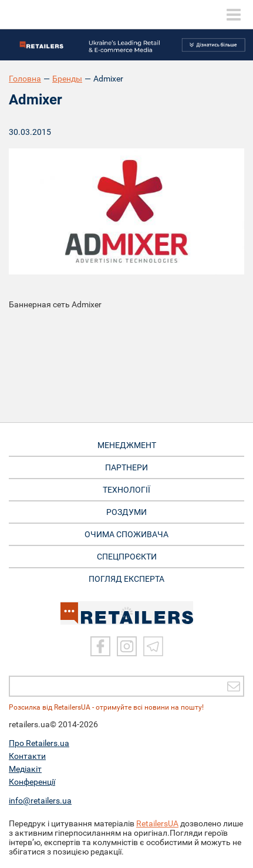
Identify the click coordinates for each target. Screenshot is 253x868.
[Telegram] (153, 646)
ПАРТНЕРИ (126, 467)
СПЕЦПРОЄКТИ (127, 557)
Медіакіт (25, 769)
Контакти (27, 756)
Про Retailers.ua (39, 743)
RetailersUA (157, 823)
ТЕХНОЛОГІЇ (126, 490)
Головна (25, 79)
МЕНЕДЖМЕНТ (127, 445)
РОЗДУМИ (126, 512)
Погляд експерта (126, 579)
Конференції (32, 782)
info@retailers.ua (40, 801)
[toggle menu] (234, 15)
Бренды (67, 79)
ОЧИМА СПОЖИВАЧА (126, 534)
